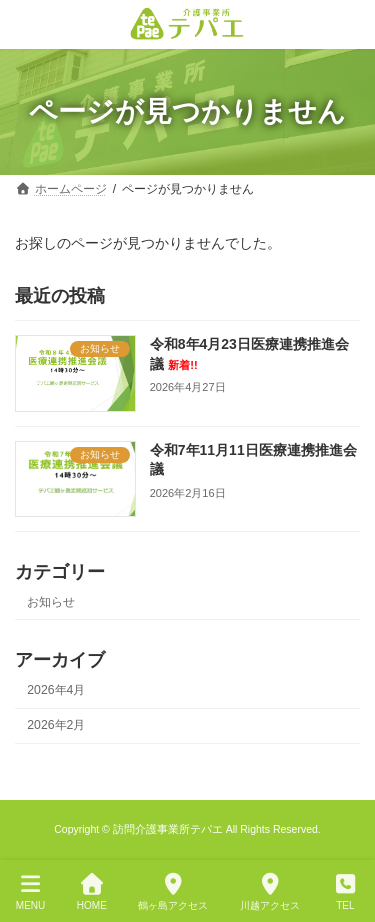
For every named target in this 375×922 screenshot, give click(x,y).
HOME (92, 892)
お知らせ (51, 602)
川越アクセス (270, 892)
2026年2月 (56, 725)
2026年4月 (56, 690)
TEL (346, 892)
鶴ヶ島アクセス (173, 892)
